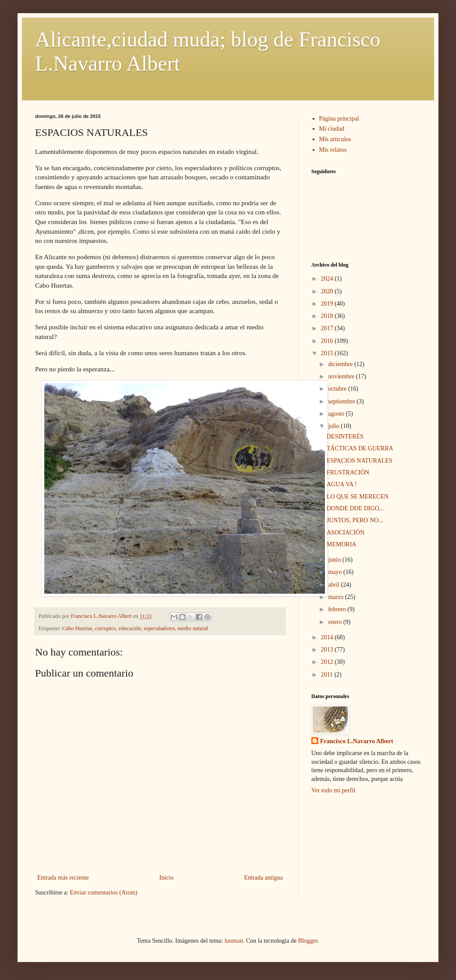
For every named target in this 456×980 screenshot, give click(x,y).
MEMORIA (342, 544)
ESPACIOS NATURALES (360, 461)
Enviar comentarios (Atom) (103, 893)
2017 (328, 328)
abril (334, 585)
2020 (328, 291)
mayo (336, 572)
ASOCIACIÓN (346, 533)
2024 (328, 279)
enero (336, 622)
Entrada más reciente (63, 878)
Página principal (339, 119)
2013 (328, 650)
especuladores (159, 628)
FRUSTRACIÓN (348, 472)
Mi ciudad (332, 129)
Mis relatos (333, 150)
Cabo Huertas (77, 628)
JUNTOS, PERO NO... (355, 520)
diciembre (341, 364)
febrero (338, 609)
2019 (328, 304)
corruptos (106, 628)
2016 (328, 341)
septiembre (342, 401)
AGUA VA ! (342, 484)
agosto (337, 414)
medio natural (193, 628)
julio (334, 426)
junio (335, 560)
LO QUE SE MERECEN (358, 497)
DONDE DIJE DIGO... (355, 508)
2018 (328, 316)
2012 (328, 662)
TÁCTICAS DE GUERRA (360, 448)
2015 (328, 353)
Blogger (308, 941)
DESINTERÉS (345, 437)
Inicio (166, 878)
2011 (328, 675)
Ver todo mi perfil (333, 790)
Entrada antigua (264, 878)
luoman (234, 941)
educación (130, 628)
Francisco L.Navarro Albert (357, 741)
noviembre (342, 376)
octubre (338, 389)
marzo (336, 597)
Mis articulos (335, 139)
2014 (328, 637)
